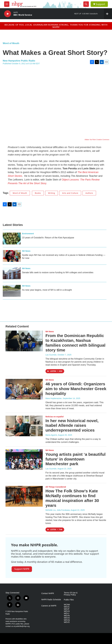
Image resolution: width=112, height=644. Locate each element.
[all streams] (108, 14)
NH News (26, 251)
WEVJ (67, 613)
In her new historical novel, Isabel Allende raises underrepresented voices (72, 425)
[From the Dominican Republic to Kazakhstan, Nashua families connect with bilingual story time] (24, 341)
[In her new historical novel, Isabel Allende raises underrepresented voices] (24, 426)
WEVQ (67, 620)
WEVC (67, 607)
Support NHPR (22, 569)
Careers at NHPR (49, 606)
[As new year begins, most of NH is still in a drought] (12, 291)
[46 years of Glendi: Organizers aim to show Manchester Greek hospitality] (24, 389)
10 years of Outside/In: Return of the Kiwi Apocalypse (48, 238)
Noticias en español (54, 417)
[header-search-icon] (86, 4)
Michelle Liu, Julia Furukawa (58, 510)
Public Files (69, 600)
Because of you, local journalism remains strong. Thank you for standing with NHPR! (56, 26)
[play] (8, 14)
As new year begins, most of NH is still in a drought (47, 290)
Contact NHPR (48, 593)
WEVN (67, 616)
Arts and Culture (70, 193)
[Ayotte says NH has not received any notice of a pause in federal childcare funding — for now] (12, 256)
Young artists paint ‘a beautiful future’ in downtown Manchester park (75, 459)
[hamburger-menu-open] (7, 4)
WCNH (67, 605)
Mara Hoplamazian (54, 398)
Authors (89, 193)
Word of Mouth (11, 43)
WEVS (67, 622)
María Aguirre (51, 435)
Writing (52, 193)
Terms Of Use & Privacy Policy (71, 594)
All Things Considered (56, 487)
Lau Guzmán (51, 355)
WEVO (67, 618)
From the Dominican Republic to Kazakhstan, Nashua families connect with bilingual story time (75, 343)
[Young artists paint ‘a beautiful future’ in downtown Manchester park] (24, 460)
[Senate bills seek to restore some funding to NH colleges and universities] (12, 273)
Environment (28, 234)
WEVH (67, 611)
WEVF (67, 609)
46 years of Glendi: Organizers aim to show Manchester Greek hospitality (76, 389)
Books (38, 193)
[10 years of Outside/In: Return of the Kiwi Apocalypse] (12, 238)
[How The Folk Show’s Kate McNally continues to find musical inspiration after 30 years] (24, 496)
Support (100, 4)
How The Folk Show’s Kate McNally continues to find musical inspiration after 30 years (72, 498)
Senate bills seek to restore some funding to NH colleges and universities (58, 272)
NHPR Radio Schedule (51, 600)
